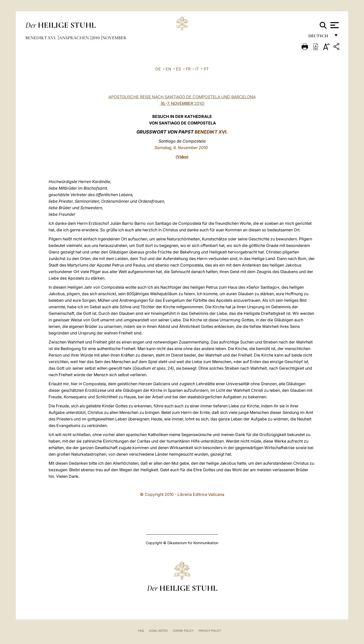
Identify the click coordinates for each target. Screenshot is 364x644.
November (114, 38)
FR (188, 69)
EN (168, 69)
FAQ (141, 631)
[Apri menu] (334, 25)
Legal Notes (158, 631)
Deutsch (320, 37)
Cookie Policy (183, 631)
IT (197, 69)
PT (206, 69)
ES (178, 69)
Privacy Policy (210, 631)
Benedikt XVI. (41, 38)
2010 (96, 38)
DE (158, 69)
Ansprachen (74, 38)
